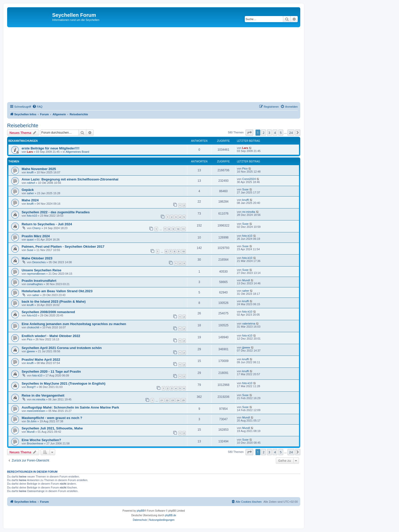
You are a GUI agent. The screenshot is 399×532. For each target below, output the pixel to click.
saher (31, 193)
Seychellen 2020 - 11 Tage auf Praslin (51, 372)
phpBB (140, 511)
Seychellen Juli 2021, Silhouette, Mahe (52, 428)
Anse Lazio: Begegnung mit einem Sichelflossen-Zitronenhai (70, 179)
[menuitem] (37, 107)
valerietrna (249, 324)
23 (173, 400)
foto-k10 (32, 216)
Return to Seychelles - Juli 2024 (47, 224)
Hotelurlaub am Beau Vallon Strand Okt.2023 (57, 291)
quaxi (30, 240)
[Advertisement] (160, 65)
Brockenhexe (35, 443)
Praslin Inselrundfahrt (39, 281)
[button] (249, 133)
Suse (245, 189)
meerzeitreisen (36, 411)
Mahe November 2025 (39, 169)
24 (178, 400)
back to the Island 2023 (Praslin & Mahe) (54, 302)
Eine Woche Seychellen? (41, 440)
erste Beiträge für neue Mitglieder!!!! (51, 148)
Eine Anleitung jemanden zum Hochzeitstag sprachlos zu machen (74, 324)
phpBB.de (170, 515)
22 (167, 400)
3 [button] (269, 133)
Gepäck (28, 190)
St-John (32, 421)
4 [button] (275, 133)
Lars (30, 152)
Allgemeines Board (77, 152)
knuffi (30, 172)
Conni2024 (249, 179)
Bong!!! (31, 387)
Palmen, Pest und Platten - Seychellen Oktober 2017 (63, 247)
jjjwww (31, 351)
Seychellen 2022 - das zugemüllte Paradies (56, 212)
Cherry (37, 228)
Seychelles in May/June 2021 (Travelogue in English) (63, 383)
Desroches (39, 262)
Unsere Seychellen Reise (41, 270)
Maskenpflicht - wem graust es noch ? (52, 418)
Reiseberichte (23, 125)
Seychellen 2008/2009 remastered (48, 312)
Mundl (246, 280)
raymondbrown (36, 274)
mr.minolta (249, 212)
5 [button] (281, 133)
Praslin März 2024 (36, 236)
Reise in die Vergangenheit (43, 395)
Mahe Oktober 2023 (37, 258)
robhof (31, 183)
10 (178, 229)
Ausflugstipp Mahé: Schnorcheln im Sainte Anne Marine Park (70, 407)
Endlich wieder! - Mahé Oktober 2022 (51, 336)
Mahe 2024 (30, 200)
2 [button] (263, 133)
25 (183, 400)
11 (183, 229)
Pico (245, 169)
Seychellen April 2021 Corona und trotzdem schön (62, 348)
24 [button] (291, 133)
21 (162, 400)
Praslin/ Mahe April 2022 (41, 360)
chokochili (33, 327)
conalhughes (35, 284)
